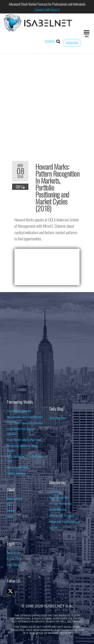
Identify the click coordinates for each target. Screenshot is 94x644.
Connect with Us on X (47, 10)
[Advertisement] (47, 104)
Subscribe (72, 43)
